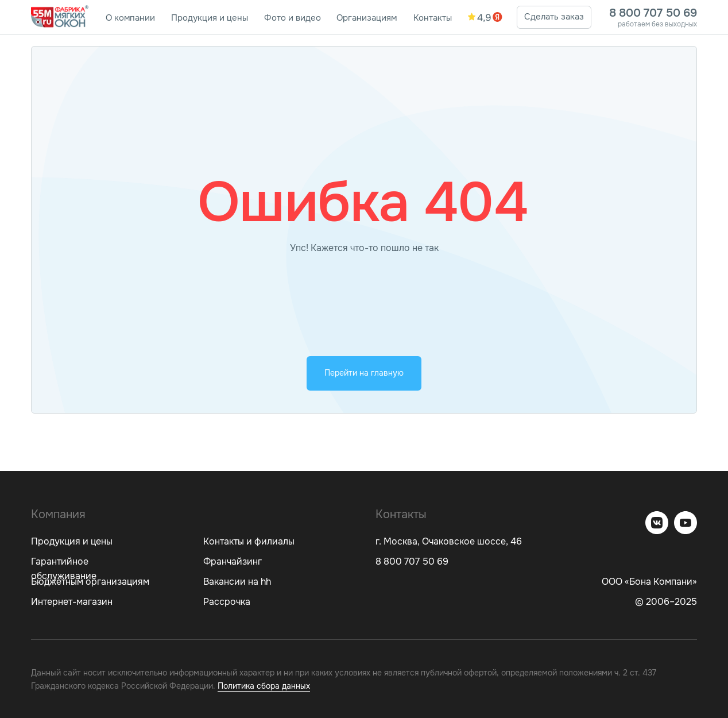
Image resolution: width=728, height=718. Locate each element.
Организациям (367, 18)
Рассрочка (227, 602)
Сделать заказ (554, 17)
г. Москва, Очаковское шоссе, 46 (449, 541)
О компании (130, 18)
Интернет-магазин (72, 602)
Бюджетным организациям (90, 582)
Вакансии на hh (237, 582)
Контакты (433, 18)
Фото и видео (293, 18)
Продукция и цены (210, 18)
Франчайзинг (233, 561)
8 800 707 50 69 (653, 13)
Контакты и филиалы (249, 541)
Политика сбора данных (264, 686)
